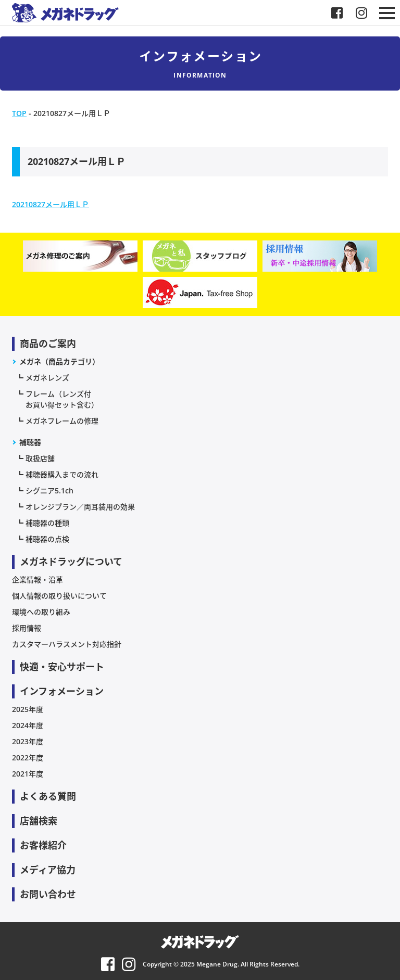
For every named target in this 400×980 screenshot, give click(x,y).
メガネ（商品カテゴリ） (59, 361)
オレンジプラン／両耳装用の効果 (80, 507)
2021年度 (28, 774)
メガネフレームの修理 (62, 421)
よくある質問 (48, 796)
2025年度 (28, 709)
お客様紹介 (43, 845)
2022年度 (28, 758)
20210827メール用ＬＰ (51, 204)
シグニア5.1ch (49, 491)
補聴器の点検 (47, 539)
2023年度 (28, 741)
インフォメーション (62, 691)
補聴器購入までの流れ (62, 474)
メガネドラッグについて (71, 562)
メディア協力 (48, 870)
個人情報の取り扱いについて (59, 596)
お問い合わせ (48, 894)
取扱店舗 (40, 458)
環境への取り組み (41, 612)
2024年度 (28, 725)
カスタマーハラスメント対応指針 (67, 644)
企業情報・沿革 (37, 580)
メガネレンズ (47, 378)
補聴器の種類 (47, 523)
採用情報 (27, 628)
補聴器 (30, 442)
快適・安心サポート (62, 667)
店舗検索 (39, 821)
